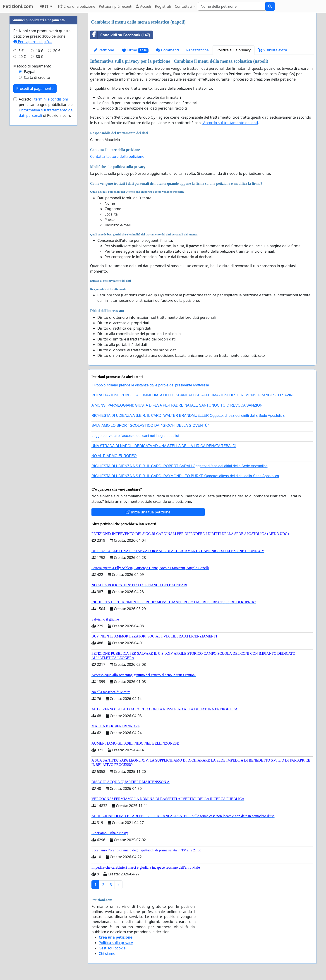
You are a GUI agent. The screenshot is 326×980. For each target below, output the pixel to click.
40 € (22, 192)
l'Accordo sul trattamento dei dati (230, 123)
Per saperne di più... (33, 177)
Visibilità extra (273, 50)
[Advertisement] (43, 81)
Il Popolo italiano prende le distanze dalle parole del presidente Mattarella (150, 385)
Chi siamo (107, 954)
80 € (39, 192)
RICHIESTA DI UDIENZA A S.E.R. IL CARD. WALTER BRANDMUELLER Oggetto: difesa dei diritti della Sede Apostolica (188, 416)
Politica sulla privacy (234, 50)
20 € (57, 187)
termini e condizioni (51, 235)
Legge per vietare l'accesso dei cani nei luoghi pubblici (135, 436)
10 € (39, 187)
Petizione (104, 50)
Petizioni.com (18, 6)
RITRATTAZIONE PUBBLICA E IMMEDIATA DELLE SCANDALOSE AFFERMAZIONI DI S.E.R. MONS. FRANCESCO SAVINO (193, 395)
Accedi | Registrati (153, 6)
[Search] (232, 6)
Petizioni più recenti (116, 6)
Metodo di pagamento (32, 202)
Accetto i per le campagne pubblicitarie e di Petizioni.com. (46, 243)
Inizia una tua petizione (148, 512)
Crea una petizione (77, 6)
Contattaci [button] (184, 6)
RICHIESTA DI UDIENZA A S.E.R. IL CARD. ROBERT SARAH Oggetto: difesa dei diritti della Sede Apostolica (180, 466)
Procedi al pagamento (35, 224)
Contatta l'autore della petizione (117, 156)
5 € (21, 187)
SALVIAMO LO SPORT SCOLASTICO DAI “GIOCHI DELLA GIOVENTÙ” (150, 425)
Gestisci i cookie (112, 948)
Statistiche (198, 50)
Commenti (168, 50)
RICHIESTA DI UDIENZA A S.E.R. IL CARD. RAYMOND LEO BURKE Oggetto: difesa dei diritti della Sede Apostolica (185, 476)
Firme (135, 50)
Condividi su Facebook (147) (120, 35)
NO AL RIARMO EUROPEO (114, 456)
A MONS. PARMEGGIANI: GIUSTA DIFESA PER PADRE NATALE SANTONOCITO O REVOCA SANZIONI (177, 405)
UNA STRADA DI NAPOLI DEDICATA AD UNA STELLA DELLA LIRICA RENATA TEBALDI (164, 446)
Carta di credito (37, 213)
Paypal (30, 207)
